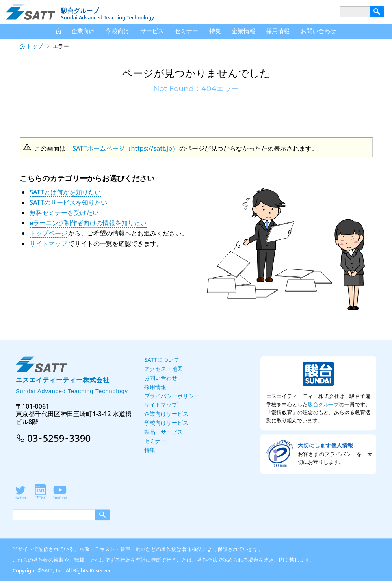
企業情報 (243, 31)
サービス (152, 31)
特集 (215, 31)
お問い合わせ (318, 31)
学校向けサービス (166, 423)
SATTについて (162, 360)
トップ (35, 46)
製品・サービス (163, 432)
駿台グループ (323, 404)
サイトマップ (48, 243)
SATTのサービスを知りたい (68, 202)
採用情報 (278, 31)
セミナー (186, 31)
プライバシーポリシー (172, 396)
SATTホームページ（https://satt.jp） (125, 148)
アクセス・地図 (163, 369)
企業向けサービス (166, 414)
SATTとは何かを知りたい (65, 192)
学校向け (118, 31)
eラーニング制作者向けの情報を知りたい (88, 223)
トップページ (48, 233)
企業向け (83, 31)
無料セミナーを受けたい (64, 213)
